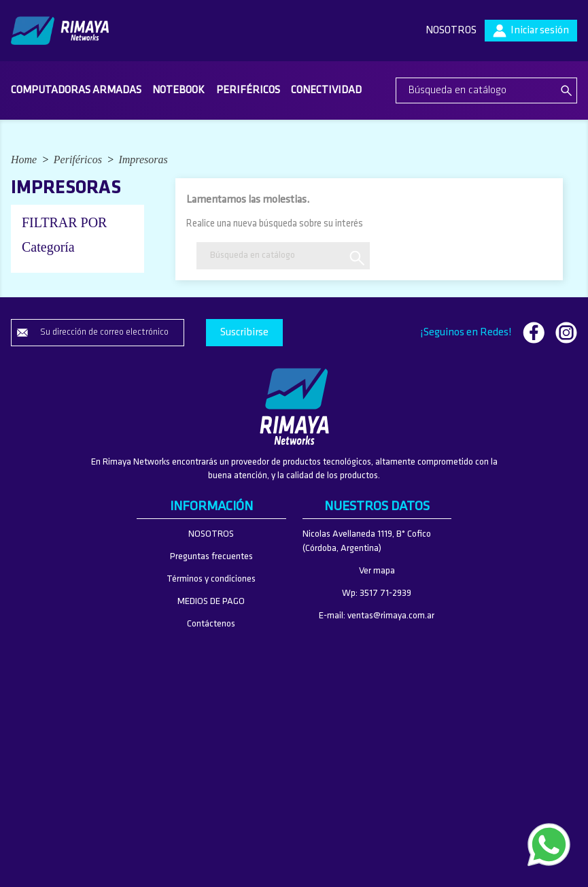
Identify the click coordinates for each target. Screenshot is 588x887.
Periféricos (248, 90)
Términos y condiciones (211, 579)
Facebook (534, 333)
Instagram (566, 333)
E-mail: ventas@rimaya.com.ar (377, 616)
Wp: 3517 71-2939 (377, 593)
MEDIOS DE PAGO (211, 602)
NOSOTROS (451, 31)
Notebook (178, 90)
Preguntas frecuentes (211, 557)
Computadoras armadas (76, 90)
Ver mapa (377, 571)
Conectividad (326, 90)
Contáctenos (211, 624)
